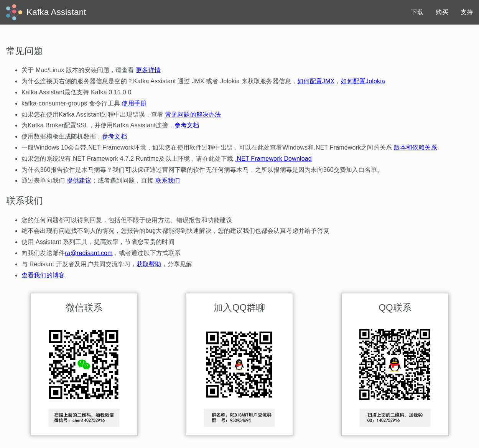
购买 (442, 12)
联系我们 (168, 180)
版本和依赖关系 (416, 147)
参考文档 (187, 125)
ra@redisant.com (89, 253)
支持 (467, 12)
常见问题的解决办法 (193, 114)
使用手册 (134, 103)
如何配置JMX (316, 81)
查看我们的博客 (43, 275)
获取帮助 (149, 264)
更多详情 (148, 70)
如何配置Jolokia (363, 81)
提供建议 (79, 180)
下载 (417, 12)
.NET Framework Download (273, 159)
